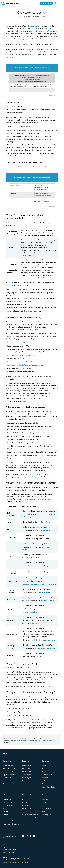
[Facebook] (30, 837)
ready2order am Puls (29, 818)
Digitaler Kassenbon (10, 775)
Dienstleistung (27, 772)
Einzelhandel (27, 768)
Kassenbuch (7, 778)
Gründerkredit (37, 477)
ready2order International (12, 818)
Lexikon (5, 812)
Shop (5, 781)
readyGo (45, 772)
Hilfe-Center (7, 799)
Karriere (45, 802)
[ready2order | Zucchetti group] (17, 859)
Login (24, 799)
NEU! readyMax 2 (47, 775)
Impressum (6, 847)
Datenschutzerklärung (9, 850)
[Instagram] (27, 837)
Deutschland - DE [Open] (12, 836)
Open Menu (61, 3)
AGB (4, 844)
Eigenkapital (38, 474)
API (23, 812)
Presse (44, 812)
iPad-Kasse (45, 781)
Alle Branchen (27, 775)
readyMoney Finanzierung (12, 824)
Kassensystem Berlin (29, 781)
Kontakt (25, 802)
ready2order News (9, 821)
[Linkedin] (23, 837)
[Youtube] (34, 837)
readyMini (45, 778)
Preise (5, 784)
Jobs (43, 806)
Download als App (28, 809)
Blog (4, 809)
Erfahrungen (26, 778)
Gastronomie (27, 765)
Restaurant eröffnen (45, 31)
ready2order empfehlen (30, 815)
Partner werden (47, 809)
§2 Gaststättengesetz (34, 26)
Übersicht (45, 765)
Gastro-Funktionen (9, 768)
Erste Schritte (7, 802)
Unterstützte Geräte (49, 787)
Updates (6, 815)
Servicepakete (8, 806)
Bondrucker (46, 784)
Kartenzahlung (8, 772)
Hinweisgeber (46, 815)
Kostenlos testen (46, 3)
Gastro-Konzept (24, 34)
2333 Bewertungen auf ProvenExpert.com (18, 863)
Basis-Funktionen (9, 765)
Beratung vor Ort (28, 806)
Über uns (45, 799)
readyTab (45, 768)
